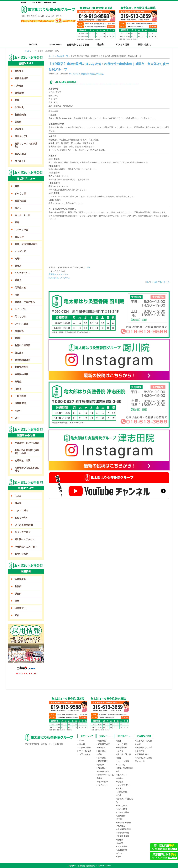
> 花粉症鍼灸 (102, 761)
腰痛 (17, 186)
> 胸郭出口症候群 (123, 822)
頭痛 (17, 222)
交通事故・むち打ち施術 (27, 443)
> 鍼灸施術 (101, 751)
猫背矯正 (19, 129)
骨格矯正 (100, 74)
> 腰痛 (118, 741)
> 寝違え (119, 788)
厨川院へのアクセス (25, 539)
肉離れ (18, 259)
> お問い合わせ (84, 754)
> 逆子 (118, 857)
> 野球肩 (119, 782)
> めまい (119, 853)
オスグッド (20, 251)
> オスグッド (121, 775)
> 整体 (99, 754)
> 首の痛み (120, 826)
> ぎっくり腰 (121, 744)
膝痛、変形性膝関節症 (26, 244)
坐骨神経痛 (20, 201)
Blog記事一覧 (62, 56)
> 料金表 (81, 744)
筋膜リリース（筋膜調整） (26, 145)
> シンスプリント (123, 785)
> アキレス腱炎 (122, 812)
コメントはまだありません (158, 282)
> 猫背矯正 (101, 768)
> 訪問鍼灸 (101, 758)
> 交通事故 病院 (142, 754)
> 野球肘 (119, 819)
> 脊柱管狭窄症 (122, 833)
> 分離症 (119, 840)
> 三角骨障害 (121, 846)
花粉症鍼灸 (20, 115)
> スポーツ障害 (122, 761)
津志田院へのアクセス (26, 547)
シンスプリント (23, 273)
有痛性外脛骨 (21, 374)
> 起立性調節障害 (123, 829)
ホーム (51, 56)
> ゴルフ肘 (120, 765)
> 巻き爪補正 (102, 782)
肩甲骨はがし (21, 136)
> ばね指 (119, 843)
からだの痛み (75, 74)
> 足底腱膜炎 (121, 850)
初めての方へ (21, 518)
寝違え (18, 280)
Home (18, 496)
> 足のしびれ (121, 809)
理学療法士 (20, 608)
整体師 (18, 586)
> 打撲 (118, 795)
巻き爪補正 (20, 154)
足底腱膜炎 (20, 403)
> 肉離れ (119, 778)
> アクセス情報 (84, 751)
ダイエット (20, 161)
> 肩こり (119, 751)
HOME (27, 51)
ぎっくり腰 (20, 193)
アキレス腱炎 (21, 324)
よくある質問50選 (24, 525)
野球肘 (18, 338)
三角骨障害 (20, 396)
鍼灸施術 (19, 93)
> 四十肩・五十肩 (123, 754)
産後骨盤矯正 (21, 78)
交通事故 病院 (23, 461)
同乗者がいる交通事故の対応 (27, 469)
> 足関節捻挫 (121, 792)
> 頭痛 (118, 758)
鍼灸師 (18, 594)
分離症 (18, 382)
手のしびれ (20, 309)
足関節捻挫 (20, 288)
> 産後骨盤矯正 (103, 744)
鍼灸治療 (91, 74)
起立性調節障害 (23, 360)
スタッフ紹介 (21, 510)
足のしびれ (20, 316)
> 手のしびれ (121, 806)
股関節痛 (19, 331)
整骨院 (84, 74)
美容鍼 (18, 122)
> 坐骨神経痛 (121, 747)
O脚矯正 (19, 86)
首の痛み (19, 353)
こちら (87, 267)
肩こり (18, 208)
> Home (81, 741)
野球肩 (18, 266)
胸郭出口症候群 (23, 345)
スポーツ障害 (21, 230)
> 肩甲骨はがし (103, 771)
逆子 (17, 418)
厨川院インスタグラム (58, 274)
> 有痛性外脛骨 (122, 836)
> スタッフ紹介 (84, 747)
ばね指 (18, 389)
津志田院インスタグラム (59, 278)
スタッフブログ (23, 532)
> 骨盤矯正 (101, 741)
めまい (18, 411)
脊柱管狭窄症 (21, 367)
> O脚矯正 (101, 747)
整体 (17, 100)
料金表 (18, 503)
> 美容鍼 (100, 765)
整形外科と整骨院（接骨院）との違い (27, 452)
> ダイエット (102, 785)
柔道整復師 (20, 579)
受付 (17, 615)
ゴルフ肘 (19, 237)
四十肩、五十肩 (23, 215)
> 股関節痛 (120, 816)
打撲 (17, 295)
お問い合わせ (21, 554)
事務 (17, 601)
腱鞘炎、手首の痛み (25, 302)
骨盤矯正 (19, 71)
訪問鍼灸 (19, 107)
